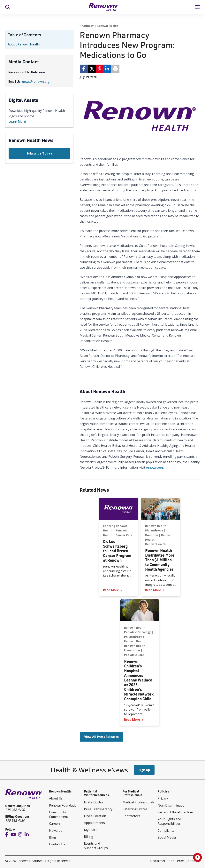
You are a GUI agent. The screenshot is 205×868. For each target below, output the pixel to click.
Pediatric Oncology (137, 632)
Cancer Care (124, 535)
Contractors (131, 816)
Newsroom (57, 831)
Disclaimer (158, 861)
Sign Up (144, 770)
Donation (152, 535)
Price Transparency (98, 809)
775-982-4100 (15, 810)
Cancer (108, 526)
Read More (119, 590)
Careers (55, 824)
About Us (56, 798)
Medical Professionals (139, 802)
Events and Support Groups (96, 846)
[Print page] (115, 69)
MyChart (90, 830)
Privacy (163, 798)
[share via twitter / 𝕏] (92, 69)
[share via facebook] (84, 69)
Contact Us (57, 844)
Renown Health (107, 26)
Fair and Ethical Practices (176, 812)
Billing (89, 837)
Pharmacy (87, 26)
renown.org (155, 467)
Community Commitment (59, 814)
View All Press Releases (101, 737)
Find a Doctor (94, 802)
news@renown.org (36, 82)
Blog (53, 837)
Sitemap (194, 861)
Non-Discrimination (172, 805)
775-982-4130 (15, 820)
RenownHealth (155, 544)
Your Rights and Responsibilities (169, 821)
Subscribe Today (39, 153)
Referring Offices (135, 809)
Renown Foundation (64, 805)
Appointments (94, 823)
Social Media (167, 837)
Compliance (166, 831)
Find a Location (95, 816)
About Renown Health (24, 44)
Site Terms (177, 861)
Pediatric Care (134, 655)
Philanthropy (154, 530)
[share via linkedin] (107, 69)
